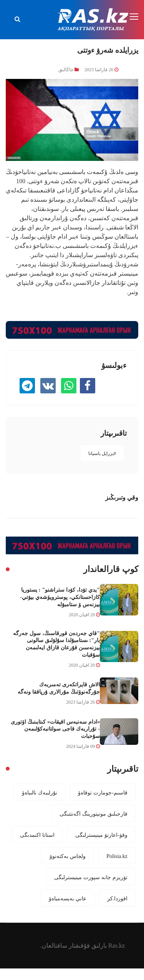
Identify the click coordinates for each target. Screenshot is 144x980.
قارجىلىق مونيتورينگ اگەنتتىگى (94, 814)
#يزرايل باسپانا (102, 453)
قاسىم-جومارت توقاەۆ (103, 793)
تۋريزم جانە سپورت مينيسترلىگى (91, 877)
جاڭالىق (66, 70)
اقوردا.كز (118, 898)
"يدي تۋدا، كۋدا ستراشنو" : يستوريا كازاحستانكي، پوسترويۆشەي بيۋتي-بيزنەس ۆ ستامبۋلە (60, 597)
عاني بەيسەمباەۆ (68, 898)
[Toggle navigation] (135, 17)
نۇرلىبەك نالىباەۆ (40, 793)
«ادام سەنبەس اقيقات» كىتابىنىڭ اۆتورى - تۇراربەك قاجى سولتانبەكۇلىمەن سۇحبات (55, 729)
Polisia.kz (117, 856)
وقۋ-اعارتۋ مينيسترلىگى (101, 835)
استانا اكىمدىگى (37, 835)
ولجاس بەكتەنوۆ (68, 856)
